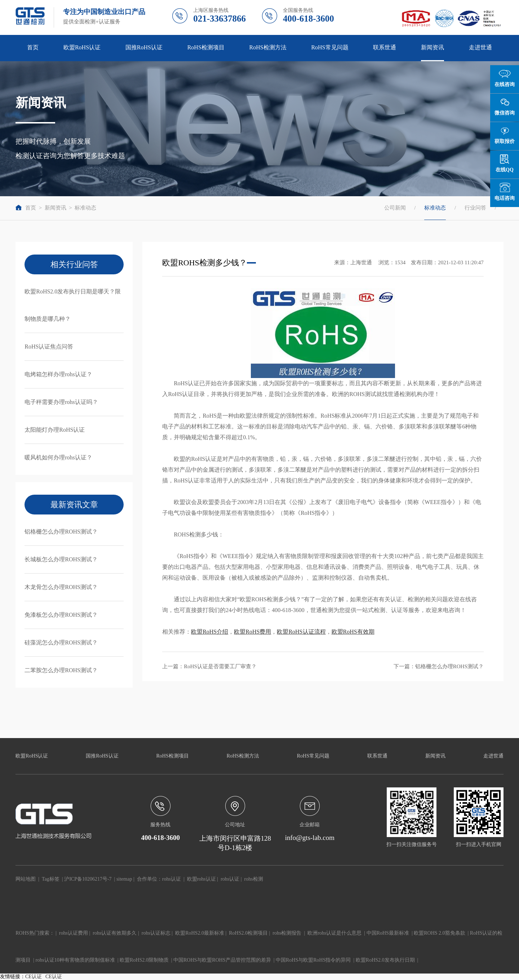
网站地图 (26, 879)
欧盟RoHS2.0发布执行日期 (385, 960)
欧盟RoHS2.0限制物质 (144, 960)
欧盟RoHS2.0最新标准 (200, 933)
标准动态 (85, 208)
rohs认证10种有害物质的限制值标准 (75, 960)
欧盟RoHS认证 (82, 47)
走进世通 (480, 47)
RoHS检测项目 (206, 47)
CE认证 (34, 977)
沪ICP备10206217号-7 (88, 879)
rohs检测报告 (287, 933)
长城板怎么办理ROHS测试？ (61, 559)
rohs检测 (254, 879)
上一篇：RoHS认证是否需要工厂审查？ (209, 666)
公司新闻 (395, 208)
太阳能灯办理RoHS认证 (55, 430)
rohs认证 (172, 879)
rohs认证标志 (156, 933)
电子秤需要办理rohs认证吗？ (61, 402)
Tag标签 (51, 879)
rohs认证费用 (74, 933)
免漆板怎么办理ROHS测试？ (61, 615)
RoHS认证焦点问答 (49, 347)
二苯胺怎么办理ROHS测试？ (61, 670)
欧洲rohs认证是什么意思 (334, 933)
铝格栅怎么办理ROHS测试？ (61, 532)
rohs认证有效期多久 (115, 933)
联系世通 (385, 47)
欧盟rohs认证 (201, 879)
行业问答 (475, 208)
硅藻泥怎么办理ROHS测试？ (61, 642)
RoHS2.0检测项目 (248, 933)
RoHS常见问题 (330, 47)
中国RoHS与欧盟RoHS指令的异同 (313, 960)
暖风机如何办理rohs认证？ (58, 457)
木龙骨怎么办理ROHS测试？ (61, 587)
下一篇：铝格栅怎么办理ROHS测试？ (439, 666)
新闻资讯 (432, 47)
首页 (33, 47)
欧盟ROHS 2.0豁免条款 (439, 933)
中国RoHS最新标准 (388, 933)
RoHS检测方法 (268, 47)
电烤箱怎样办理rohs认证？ (58, 374)
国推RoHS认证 (144, 47)
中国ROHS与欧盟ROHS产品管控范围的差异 (222, 960)
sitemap (124, 879)
